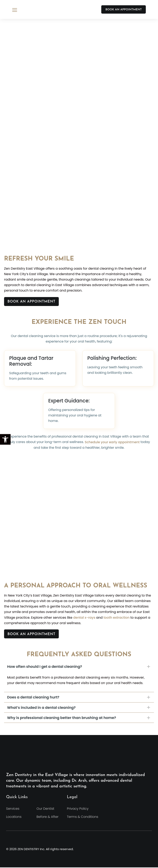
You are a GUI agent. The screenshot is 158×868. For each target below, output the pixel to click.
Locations (14, 817)
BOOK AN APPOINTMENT (124, 10)
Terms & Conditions (83, 817)
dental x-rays (84, 618)
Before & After (48, 817)
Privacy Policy (78, 809)
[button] (5, 439)
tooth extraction (117, 618)
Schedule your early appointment (112, 442)
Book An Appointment (33, 302)
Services (13, 809)
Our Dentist (46, 809)
